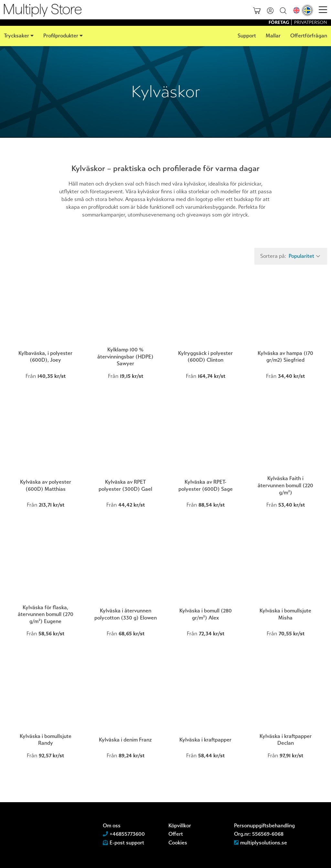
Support (247, 36)
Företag (279, 22)
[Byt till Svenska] (307, 10)
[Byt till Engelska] (296, 10)
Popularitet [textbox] (301, 256)
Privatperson (311, 22)
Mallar (273, 36)
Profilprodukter (61, 36)
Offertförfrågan (309, 36)
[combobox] (304, 256)
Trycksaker (16, 36)
